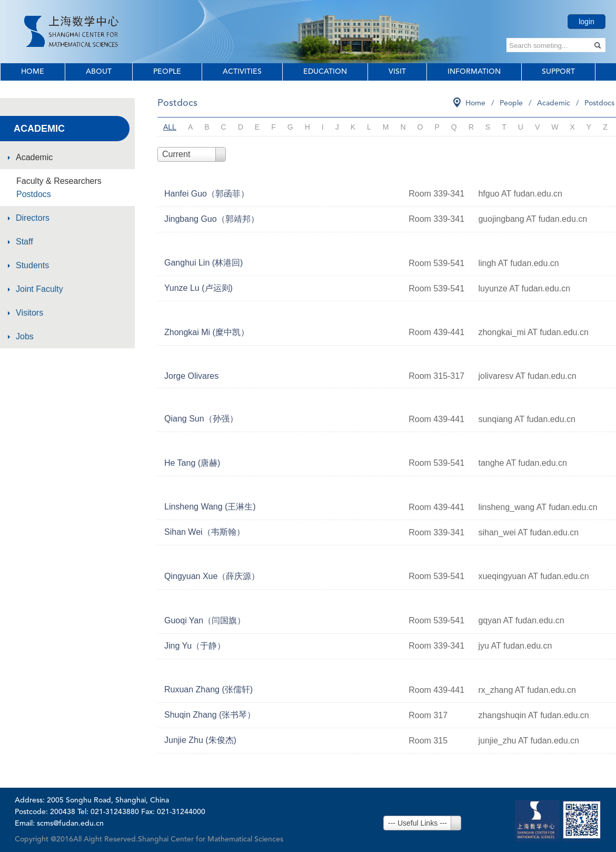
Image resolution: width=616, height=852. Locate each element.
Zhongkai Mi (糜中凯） (207, 332)
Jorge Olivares (191, 376)
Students (32, 265)
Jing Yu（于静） (195, 646)
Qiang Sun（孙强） (201, 419)
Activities (242, 72)
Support (558, 72)
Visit (397, 72)
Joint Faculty (39, 289)
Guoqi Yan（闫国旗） (205, 620)
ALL (170, 127)
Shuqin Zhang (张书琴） (210, 715)
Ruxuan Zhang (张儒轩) (208, 689)
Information (474, 72)
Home (33, 72)
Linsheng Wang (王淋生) (210, 507)
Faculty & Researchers (59, 181)
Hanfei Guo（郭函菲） (207, 194)
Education (325, 72)
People (167, 72)
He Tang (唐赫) (192, 463)
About (99, 72)
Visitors (29, 313)
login (587, 22)
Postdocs (34, 194)
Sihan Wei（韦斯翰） (205, 532)
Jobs (25, 336)
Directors (33, 218)
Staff (24, 242)
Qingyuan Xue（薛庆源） (212, 576)
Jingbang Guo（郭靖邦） (212, 219)
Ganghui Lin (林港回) (203, 263)
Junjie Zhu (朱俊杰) (200, 740)
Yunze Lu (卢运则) (198, 288)
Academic (34, 157)
